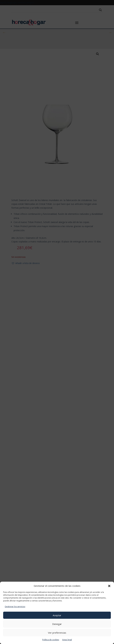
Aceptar (57, 615)
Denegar (57, 624)
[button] (109, 586)
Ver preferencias (57, 633)
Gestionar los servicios (15, 607)
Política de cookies (51, 640)
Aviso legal (67, 640)
